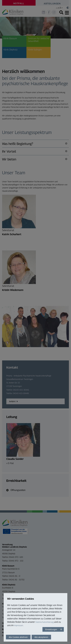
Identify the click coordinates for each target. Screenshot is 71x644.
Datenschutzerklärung (44, 622)
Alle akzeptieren (41, 637)
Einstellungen (51, 629)
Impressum (18, 625)
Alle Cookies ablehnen (18, 637)
